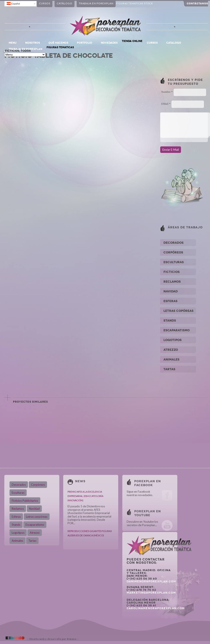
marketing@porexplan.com (151, 593)
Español (13, 4)
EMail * (166, 104)
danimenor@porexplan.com (151, 581)
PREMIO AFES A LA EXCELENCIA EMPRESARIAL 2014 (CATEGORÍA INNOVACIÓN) (85, 496)
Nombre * (167, 92)
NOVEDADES (109, 43)
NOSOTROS (32, 43)
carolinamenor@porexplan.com (156, 608)
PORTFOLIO (85, 43)
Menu (13, 43)
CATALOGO (174, 43)
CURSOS (152, 43)
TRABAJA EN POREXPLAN (25, 49)
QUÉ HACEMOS (58, 43)
